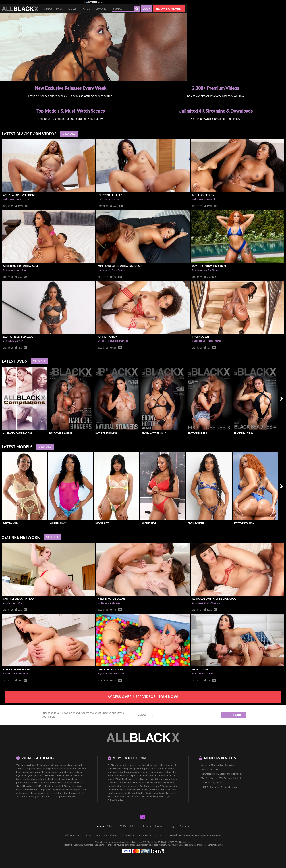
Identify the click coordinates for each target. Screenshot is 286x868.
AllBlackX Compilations (18, 433)
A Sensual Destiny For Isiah (20, 195)
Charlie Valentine (212, 603)
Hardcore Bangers (61, 433)
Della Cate (115, 603)
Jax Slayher (124, 783)
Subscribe (234, 715)
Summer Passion (107, 337)
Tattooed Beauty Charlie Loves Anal (214, 599)
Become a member (169, 9)
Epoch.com (79, 845)
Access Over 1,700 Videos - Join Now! (143, 697)
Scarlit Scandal (157, 779)
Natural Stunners (106, 433)
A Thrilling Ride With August (21, 266)
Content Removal (215, 845)
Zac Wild (7, 603)
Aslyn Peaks (171, 779)
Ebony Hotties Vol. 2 (154, 433)
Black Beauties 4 (244, 433)
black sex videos (65, 783)
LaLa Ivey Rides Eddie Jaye (18, 337)
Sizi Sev (144, 786)
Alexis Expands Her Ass (17, 670)
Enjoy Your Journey (110, 195)
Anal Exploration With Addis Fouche (120, 266)
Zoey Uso (17, 603)
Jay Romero (103, 603)
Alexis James (22, 674)
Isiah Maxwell (10, 199)
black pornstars (55, 779)
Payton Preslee (105, 674)
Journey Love (115, 199)
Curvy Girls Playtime (110, 670)
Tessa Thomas (214, 341)
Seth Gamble (198, 674)
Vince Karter (9, 674)
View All (69, 134)
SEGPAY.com (169, 845)
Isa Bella (209, 674)
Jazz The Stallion (211, 270)
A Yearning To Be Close (111, 599)
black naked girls (72, 789)
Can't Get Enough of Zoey (19, 599)
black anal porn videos (143, 783)
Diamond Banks (115, 789)
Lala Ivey (19, 341)
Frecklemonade (121, 341)
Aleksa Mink (119, 674)
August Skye (20, 270)
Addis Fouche (118, 270)
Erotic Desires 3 (197, 433)
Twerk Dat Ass (201, 337)
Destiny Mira (23, 199)
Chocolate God (105, 341)
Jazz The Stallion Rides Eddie (209, 266)
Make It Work (200, 670)
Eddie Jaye (103, 199)
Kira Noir (145, 779)
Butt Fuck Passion (203, 195)
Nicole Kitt (211, 199)
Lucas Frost (197, 603)
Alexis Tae (112, 783)
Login (147, 9)
